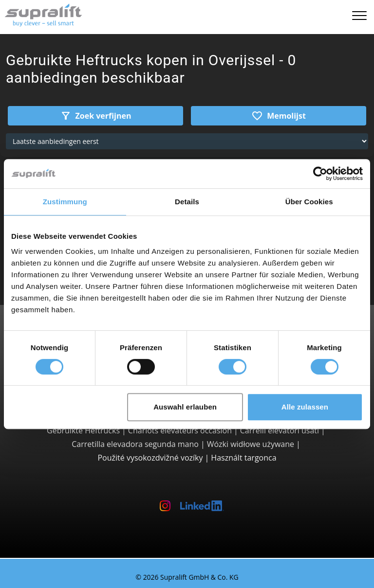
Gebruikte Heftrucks (83, 430)
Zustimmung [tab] (65, 202)
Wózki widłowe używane (251, 444)
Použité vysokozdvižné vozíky (150, 458)
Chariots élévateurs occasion (180, 430)
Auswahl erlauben (185, 407)
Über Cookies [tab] (309, 202)
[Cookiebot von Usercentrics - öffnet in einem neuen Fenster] (320, 174)
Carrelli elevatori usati (280, 430)
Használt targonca (243, 458)
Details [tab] (187, 202)
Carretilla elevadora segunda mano (135, 444)
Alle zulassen (305, 407)
